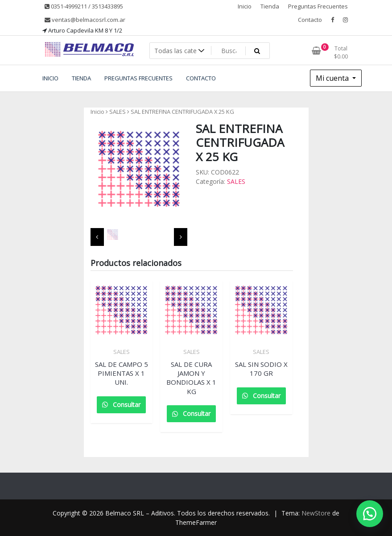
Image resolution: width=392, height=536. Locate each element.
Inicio (245, 6)
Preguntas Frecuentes (318, 6)
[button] (370, 514)
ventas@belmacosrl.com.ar (85, 20)
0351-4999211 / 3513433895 (84, 6)
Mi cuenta (333, 78)
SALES (118, 112)
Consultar (126, 405)
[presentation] (97, 237)
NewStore (316, 513)
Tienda (270, 6)
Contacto (310, 20)
